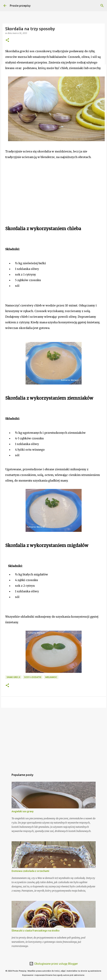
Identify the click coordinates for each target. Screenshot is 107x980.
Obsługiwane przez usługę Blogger (54, 964)
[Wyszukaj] (102, 6)
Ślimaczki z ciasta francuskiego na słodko (36, 931)
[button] (7, 40)
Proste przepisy (20, 6)
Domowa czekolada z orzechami (30, 871)
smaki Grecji (13, 677)
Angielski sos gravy (23, 811)
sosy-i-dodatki (33, 677)
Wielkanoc (51, 677)
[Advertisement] (32, 199)
